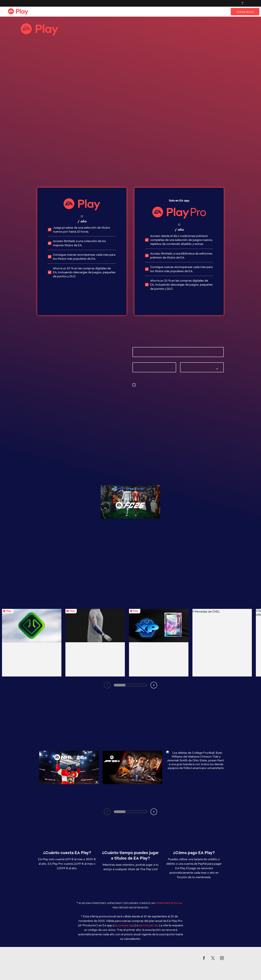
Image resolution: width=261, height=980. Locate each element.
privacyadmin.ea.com (156, 393)
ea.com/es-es (148, 891)
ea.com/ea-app (124, 891)
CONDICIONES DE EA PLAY (169, 869)
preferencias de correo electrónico (174, 389)
